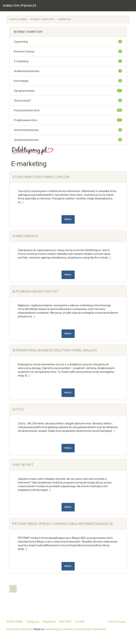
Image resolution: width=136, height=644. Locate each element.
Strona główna (18, 19)
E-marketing (64, 19)
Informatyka (21, 81)
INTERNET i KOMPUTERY (43, 19)
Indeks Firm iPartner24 (19, 5)
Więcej (68, 219)
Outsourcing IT (22, 101)
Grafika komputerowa (27, 71)
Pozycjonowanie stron (27, 110)
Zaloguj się (33, 622)
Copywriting (21, 42)
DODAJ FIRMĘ (15, 622)
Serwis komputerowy (26, 130)
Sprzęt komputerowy (26, 140)
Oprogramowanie (24, 91)
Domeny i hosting (24, 51)
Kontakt (80, 622)
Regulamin (49, 622)
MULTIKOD (65, 622)
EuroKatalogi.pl (53, 629)
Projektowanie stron (26, 120)
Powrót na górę (117, 622)
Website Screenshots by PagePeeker (84, 629)
